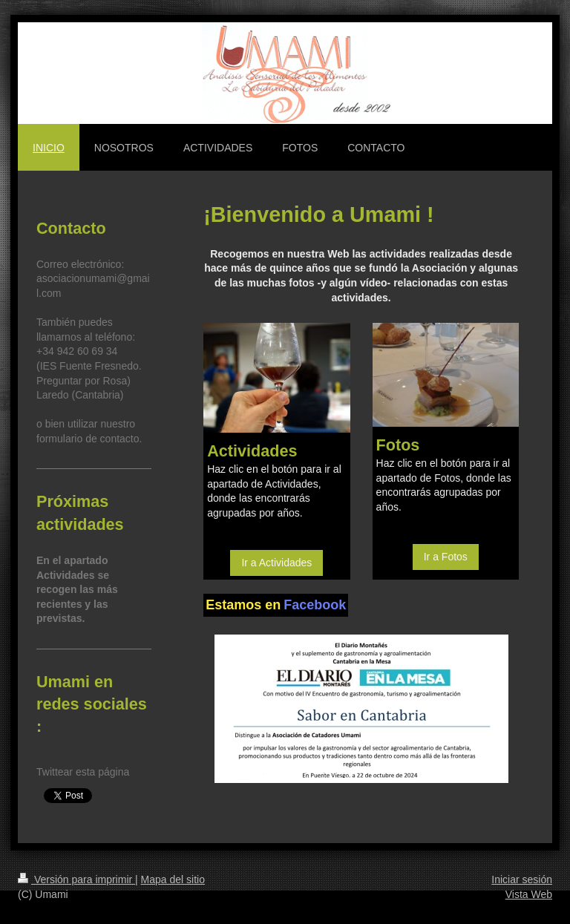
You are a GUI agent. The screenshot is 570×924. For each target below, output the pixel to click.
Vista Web (529, 894)
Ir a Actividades (276, 563)
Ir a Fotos (446, 557)
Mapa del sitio (173, 879)
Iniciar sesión (522, 879)
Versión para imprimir (76, 879)
